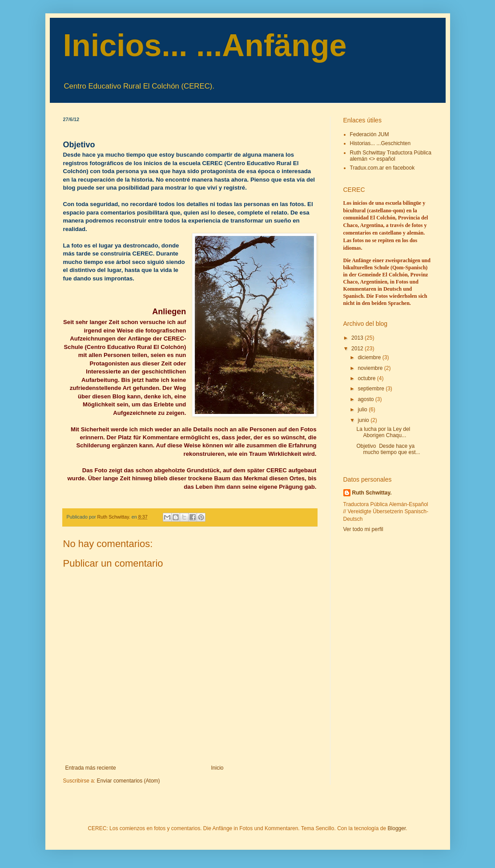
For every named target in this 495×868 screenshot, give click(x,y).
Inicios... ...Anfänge (205, 45)
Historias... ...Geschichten (380, 143)
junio (364, 420)
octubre (367, 378)
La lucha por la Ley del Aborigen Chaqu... (383, 432)
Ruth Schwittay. (372, 493)
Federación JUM (370, 134)
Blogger (397, 828)
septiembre (372, 389)
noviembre (371, 368)
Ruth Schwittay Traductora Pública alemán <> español (391, 156)
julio (363, 410)
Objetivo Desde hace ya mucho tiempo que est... (388, 449)
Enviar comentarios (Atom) (129, 781)
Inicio (217, 768)
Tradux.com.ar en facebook (382, 168)
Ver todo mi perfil (363, 529)
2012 (358, 349)
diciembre (370, 357)
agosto (366, 399)
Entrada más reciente (91, 768)
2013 (358, 338)
